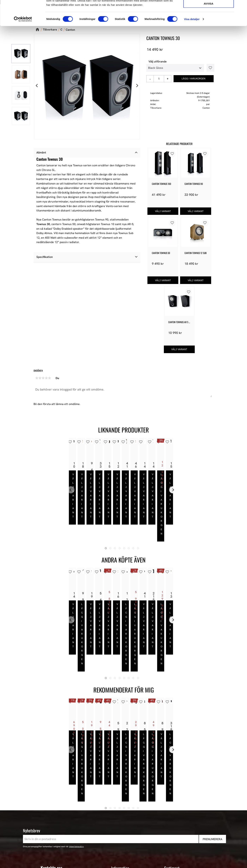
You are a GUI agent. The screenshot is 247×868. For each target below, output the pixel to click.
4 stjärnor (46, 378)
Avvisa (209, 28)
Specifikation (45, 257)
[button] (209, 68)
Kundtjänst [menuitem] (118, 817)
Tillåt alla (208, 9)
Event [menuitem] (168, 840)
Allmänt (41, 152)
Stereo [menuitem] (169, 835)
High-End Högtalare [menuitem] (177, 812)
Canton (206, 108)
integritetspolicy (76, 770)
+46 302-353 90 (50, 818)
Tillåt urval (209, 19)
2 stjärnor (40, 378)
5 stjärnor (50, 378)
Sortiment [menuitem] (172, 792)
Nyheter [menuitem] (169, 798)
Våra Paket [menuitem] (171, 803)
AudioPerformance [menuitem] (123, 798)
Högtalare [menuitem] (171, 807)
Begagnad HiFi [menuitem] (173, 831)
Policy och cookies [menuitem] (123, 826)
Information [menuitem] (120, 792)
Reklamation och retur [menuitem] (126, 831)
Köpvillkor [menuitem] (118, 812)
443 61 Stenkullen (52, 807)
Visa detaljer (192, 44)
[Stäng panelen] (242, 5)
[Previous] (37, 86)
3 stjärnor (43, 378)
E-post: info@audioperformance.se (63, 813)
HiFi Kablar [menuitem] (171, 821)
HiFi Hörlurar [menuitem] (173, 817)
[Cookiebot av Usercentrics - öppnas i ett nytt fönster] (23, 44)
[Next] (137, 86)
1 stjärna (37, 378)
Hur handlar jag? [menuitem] (122, 821)
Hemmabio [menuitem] (171, 826)
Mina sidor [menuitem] (118, 807)
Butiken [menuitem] (116, 803)
